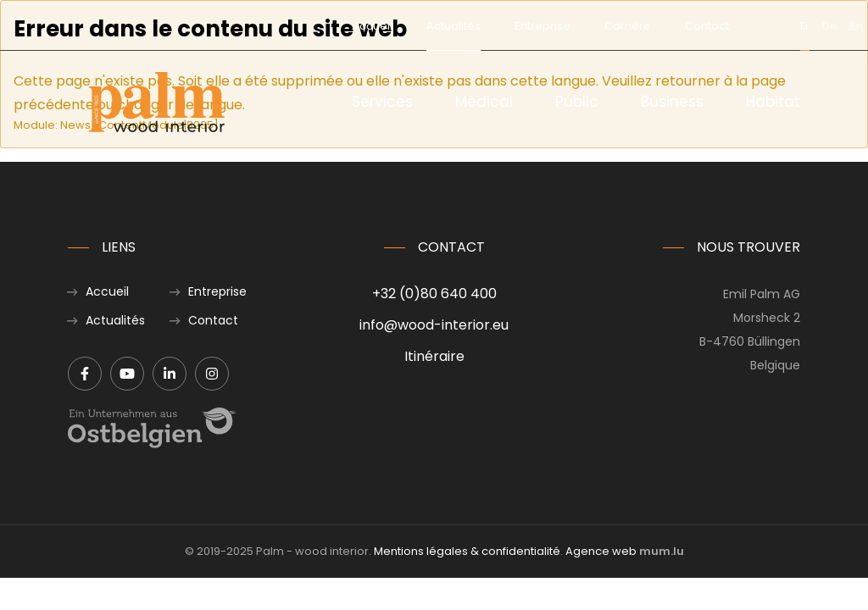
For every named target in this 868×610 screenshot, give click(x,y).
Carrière (556, 26)
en (785, 26)
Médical (484, 102)
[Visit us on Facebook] (85, 374)
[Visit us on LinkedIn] (170, 374)
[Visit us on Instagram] (212, 374)
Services (382, 102)
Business (672, 102)
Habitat (773, 102)
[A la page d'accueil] (157, 102)
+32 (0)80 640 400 (434, 294)
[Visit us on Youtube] (127, 374)
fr (734, 26)
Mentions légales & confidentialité (467, 551)
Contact (636, 26)
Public (577, 102)
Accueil (301, 26)
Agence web (601, 551)
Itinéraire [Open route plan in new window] (434, 356)
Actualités (382, 26)
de (759, 26)
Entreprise (471, 26)
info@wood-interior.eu (434, 325)
